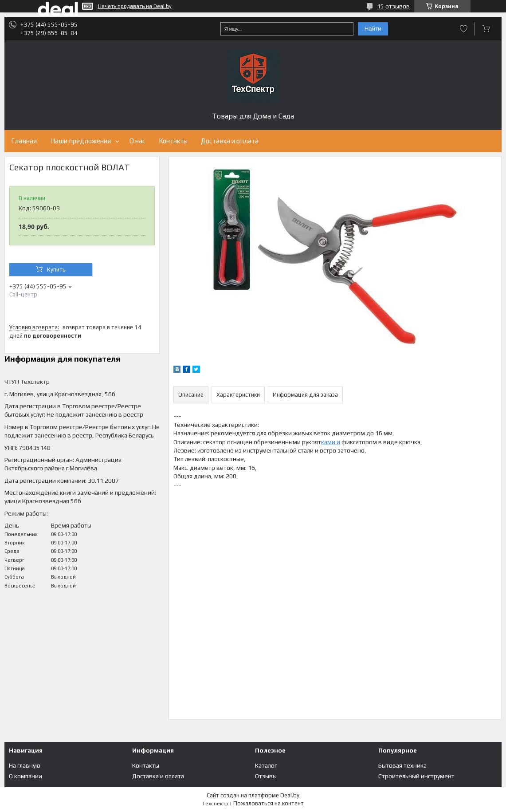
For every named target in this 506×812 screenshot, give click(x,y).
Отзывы (266, 776)
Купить (56, 270)
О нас (137, 141)
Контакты (173, 141)
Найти (373, 29)
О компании (25, 776)
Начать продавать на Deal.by (135, 6)
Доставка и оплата (230, 141)
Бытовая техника (402, 765)
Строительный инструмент (416, 776)
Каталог (266, 765)
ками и (331, 442)
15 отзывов (393, 6)
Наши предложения (80, 141)
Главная (24, 141)
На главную (25, 765)
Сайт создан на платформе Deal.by (253, 795)
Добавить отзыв (464, 29)
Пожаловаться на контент (269, 803)
